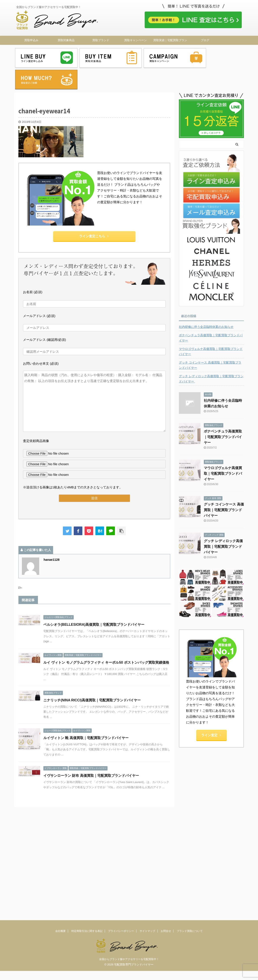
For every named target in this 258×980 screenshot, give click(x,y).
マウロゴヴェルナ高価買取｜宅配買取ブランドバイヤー (211, 328)
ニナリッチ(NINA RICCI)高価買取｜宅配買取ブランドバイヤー (92, 676)
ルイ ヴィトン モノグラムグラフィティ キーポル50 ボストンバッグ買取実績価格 (106, 639)
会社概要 (60, 798)
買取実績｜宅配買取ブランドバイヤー (170, 42)
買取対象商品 (66, 40)
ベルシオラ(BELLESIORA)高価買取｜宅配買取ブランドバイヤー (94, 601)
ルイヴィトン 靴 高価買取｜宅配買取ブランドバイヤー (86, 714)
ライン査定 (211, 711)
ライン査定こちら (94, 212)
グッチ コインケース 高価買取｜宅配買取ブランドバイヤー (210, 341)
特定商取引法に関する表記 (87, 798)
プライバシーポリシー (121, 798)
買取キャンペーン (136, 40)
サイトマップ (147, 798)
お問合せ (166, 798)
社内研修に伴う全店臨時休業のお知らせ (206, 303)
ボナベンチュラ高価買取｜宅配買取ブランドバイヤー (211, 314)
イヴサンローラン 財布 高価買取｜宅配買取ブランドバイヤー (91, 752)
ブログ (205, 40)
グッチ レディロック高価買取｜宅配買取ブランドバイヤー (211, 355)
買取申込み (31, 40)
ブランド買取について (190, 798)
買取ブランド (101, 40)
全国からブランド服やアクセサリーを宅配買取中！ (129, 827)
